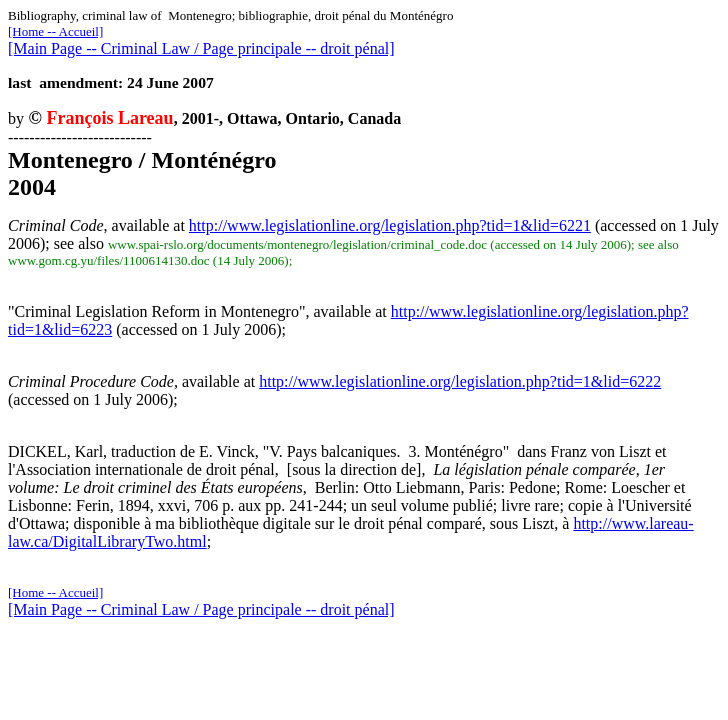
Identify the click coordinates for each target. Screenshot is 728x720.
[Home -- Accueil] (55, 31)
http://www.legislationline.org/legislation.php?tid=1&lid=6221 (390, 225)
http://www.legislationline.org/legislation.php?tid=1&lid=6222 (460, 381)
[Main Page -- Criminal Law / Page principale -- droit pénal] (201, 48)
